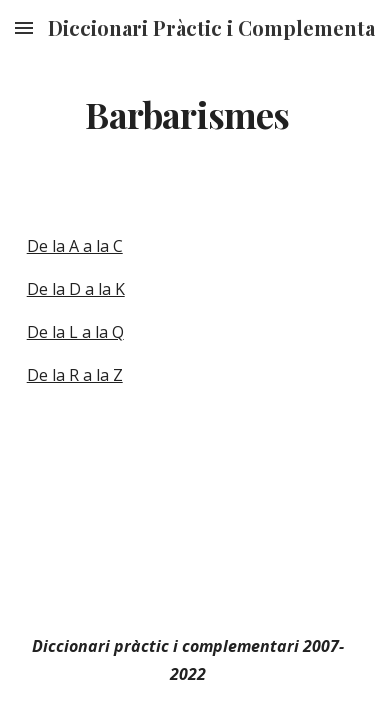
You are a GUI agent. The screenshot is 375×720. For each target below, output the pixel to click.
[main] (188, 115)
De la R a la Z (75, 375)
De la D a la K (76, 289)
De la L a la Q (75, 332)
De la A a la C (75, 246)
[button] (24, 27)
